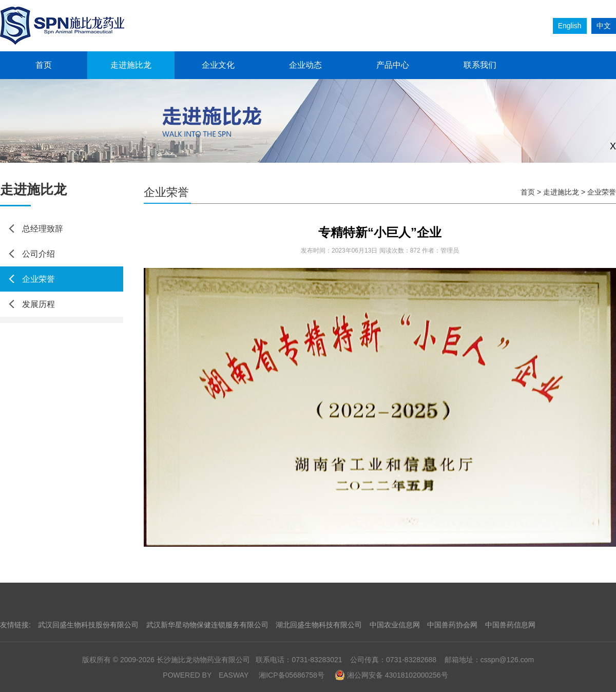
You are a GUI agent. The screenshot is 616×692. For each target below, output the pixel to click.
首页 (44, 65)
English (570, 26)
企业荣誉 (38, 279)
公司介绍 (38, 254)
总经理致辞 (43, 229)
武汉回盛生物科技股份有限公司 (88, 625)
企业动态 (305, 65)
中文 (604, 26)
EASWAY (234, 675)
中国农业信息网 (395, 625)
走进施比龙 (131, 65)
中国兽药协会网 (452, 625)
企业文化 (218, 65)
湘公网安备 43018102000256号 (391, 675)
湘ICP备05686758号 (292, 675)
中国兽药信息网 (510, 625)
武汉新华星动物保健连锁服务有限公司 (207, 625)
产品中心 (393, 65)
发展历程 (38, 304)
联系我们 (480, 65)
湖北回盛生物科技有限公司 (319, 625)
